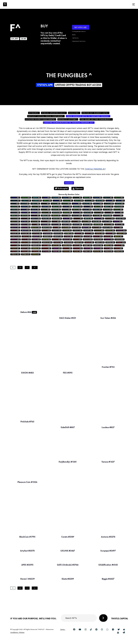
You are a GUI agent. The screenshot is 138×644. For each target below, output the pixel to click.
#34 (46, 239)
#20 (46, 207)
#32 (16, 236)
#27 (108, 198)
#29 (15, 198)
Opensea (78, 188)
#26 (47, 201)
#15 (15, 210)
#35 (26, 207)
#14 (26, 201)
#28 (57, 201)
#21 (77, 198)
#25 (26, 198)
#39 (90, 201)
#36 (46, 216)
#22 (36, 198)
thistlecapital (61, 188)
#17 (97, 210)
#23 (56, 198)
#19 (66, 210)
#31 (46, 219)
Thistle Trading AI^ (95, 169)
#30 (37, 201)
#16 (46, 198)
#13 (26, 219)
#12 (36, 242)
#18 (86, 221)
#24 (15, 204)
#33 (88, 198)
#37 (68, 201)
